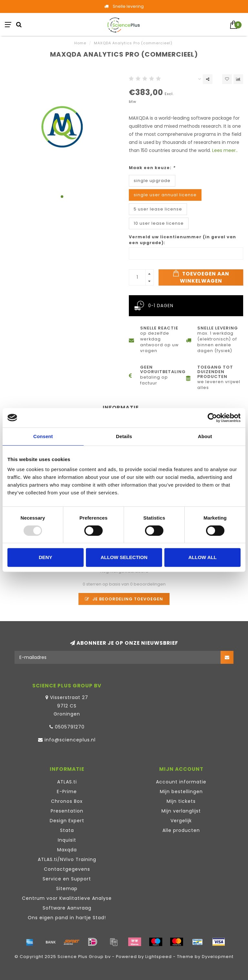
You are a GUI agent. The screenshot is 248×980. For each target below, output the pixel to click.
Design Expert (67, 821)
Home (80, 43)
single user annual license (165, 195)
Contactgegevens (67, 869)
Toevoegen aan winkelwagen (201, 277)
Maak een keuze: (152, 168)
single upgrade (152, 181)
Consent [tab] (43, 436)
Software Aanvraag (67, 908)
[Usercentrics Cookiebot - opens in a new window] (212, 418)
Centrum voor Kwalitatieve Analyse (67, 898)
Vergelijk (181, 821)
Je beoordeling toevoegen (124, 599)
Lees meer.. (225, 150)
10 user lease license (159, 223)
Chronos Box (67, 801)
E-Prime (67, 792)
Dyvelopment (218, 957)
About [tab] (205, 436)
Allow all (202, 557)
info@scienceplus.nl (70, 740)
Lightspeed (159, 957)
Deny (46, 557)
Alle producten (181, 830)
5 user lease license (158, 209)
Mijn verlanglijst (181, 811)
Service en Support (67, 879)
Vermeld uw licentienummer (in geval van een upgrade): (182, 240)
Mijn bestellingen (181, 792)
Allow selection (124, 557)
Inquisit (67, 840)
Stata (67, 830)
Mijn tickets (181, 801)
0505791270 (70, 727)
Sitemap (67, 888)
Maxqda (67, 850)
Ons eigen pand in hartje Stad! (67, 918)
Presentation (67, 811)
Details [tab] (124, 436)
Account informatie (181, 782)
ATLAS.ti (67, 782)
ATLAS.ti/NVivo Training (67, 859)
